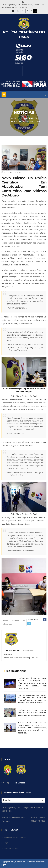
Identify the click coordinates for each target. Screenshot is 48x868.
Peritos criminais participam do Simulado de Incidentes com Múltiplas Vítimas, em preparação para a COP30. (32, 699)
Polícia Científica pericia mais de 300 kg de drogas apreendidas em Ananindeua (32, 713)
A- (32, 11)
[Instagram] (8, 783)
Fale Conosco (19, 783)
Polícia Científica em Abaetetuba (14, 622)
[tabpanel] (24, 587)
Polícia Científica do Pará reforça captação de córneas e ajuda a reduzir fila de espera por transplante (32, 683)
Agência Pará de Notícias (15, 838)
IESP (6, 843)
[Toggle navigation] (4, 94)
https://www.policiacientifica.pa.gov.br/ (21, 658)
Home (14, 118)
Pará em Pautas (11, 848)
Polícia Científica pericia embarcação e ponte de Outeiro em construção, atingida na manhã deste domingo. (32, 728)
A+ (23, 11)
